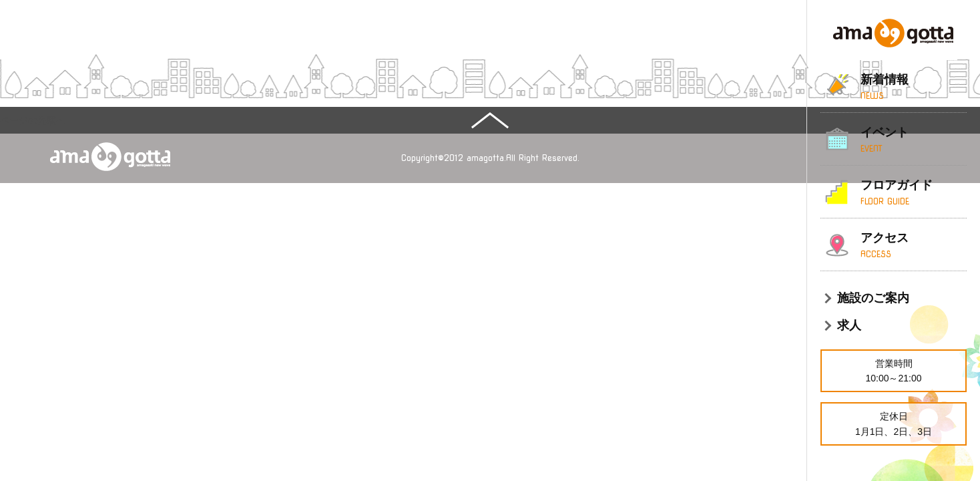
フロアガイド (914, 193)
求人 (849, 325)
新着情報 (914, 88)
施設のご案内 (873, 298)
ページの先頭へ (33, 120)
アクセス (914, 246)
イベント (914, 140)
